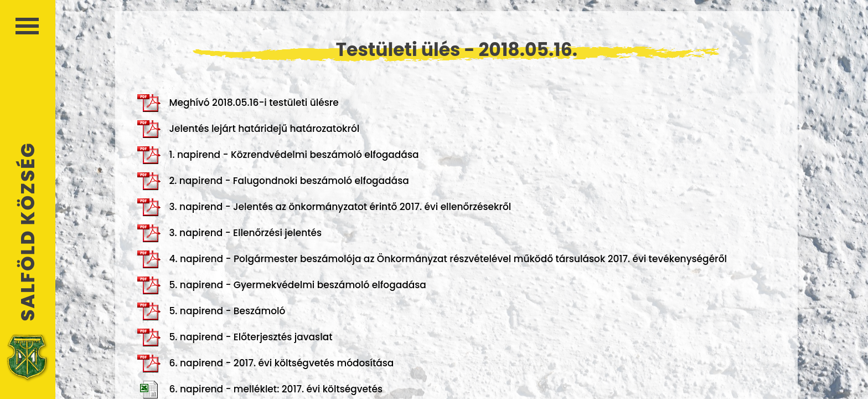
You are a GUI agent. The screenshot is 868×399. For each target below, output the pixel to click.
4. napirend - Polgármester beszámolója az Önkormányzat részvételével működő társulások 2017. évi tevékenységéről (432, 259)
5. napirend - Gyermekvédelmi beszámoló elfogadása (281, 285)
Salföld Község (28, 232)
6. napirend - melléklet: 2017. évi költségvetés (260, 390)
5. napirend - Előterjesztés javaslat (235, 337)
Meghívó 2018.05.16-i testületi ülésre (238, 103)
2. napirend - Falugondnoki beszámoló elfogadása (273, 181)
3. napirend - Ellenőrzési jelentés (229, 233)
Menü (27, 26)
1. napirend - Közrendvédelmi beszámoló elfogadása (278, 155)
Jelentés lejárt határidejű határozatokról (248, 129)
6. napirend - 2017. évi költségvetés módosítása (265, 364)
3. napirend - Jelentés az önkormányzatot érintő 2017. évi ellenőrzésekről (324, 207)
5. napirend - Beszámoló (211, 311)
